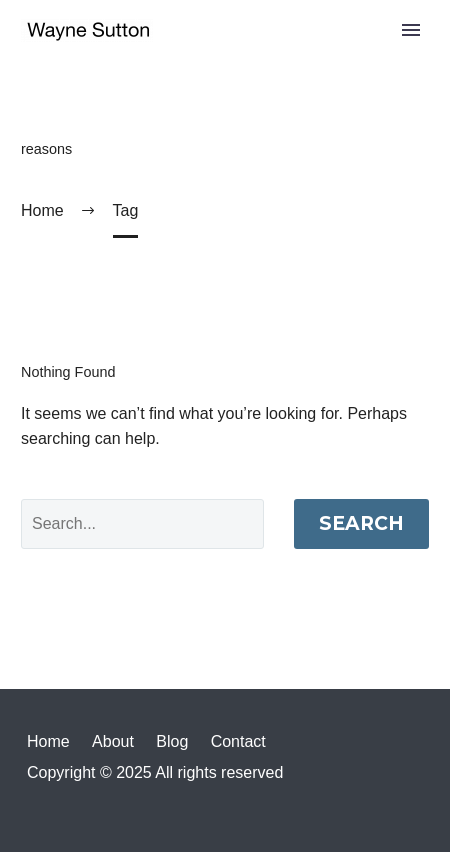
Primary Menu (411, 30)
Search (361, 523)
